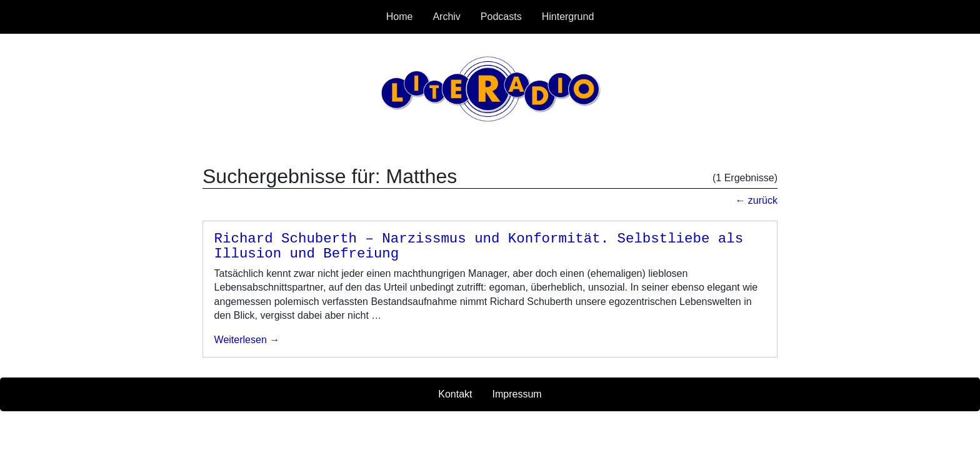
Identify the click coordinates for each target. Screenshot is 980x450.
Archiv (446, 17)
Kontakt (455, 394)
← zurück (756, 200)
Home (400, 17)
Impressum (517, 394)
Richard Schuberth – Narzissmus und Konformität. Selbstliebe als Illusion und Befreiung (479, 247)
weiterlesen (241, 340)
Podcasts (501, 17)
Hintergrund (568, 17)
